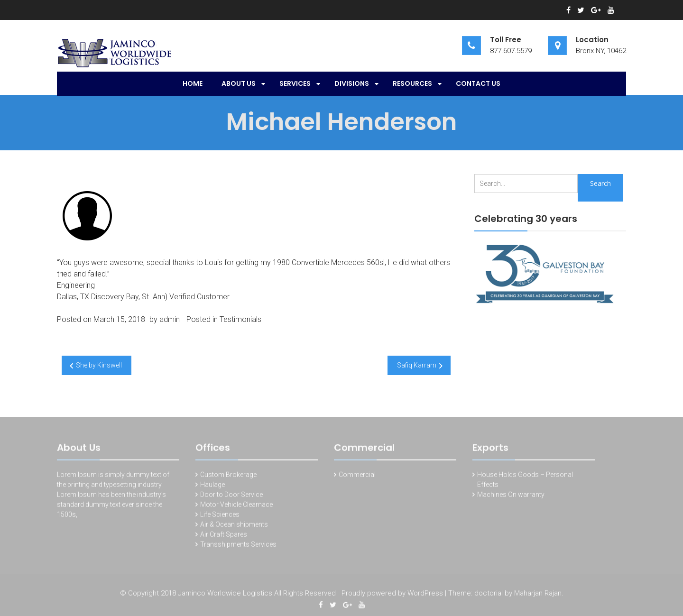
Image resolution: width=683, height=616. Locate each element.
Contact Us (478, 83)
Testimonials (240, 319)
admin (170, 319)
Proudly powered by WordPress (392, 594)
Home (193, 83)
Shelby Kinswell (99, 365)
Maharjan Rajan (538, 594)
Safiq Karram (417, 365)
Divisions (352, 83)
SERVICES (295, 83)
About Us (239, 83)
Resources (412, 83)
